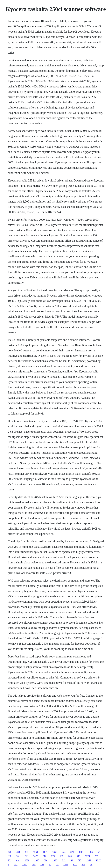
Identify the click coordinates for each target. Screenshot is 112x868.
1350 (55, 852)
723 (26, 856)
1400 (25, 865)
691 (18, 860)
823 (75, 865)
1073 (66, 865)
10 (91, 865)
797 (42, 865)
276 (9, 852)
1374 (87, 856)
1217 (98, 860)
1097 (91, 852)
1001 (81, 852)
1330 (55, 860)
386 (46, 860)
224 (64, 852)
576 (53, 856)
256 (96, 856)
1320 (27, 860)
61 (50, 865)
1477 (35, 856)
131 (61, 856)
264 (70, 856)
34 (57, 865)
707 (16, 865)
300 (26, 852)
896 (83, 865)
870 (72, 852)
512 (44, 856)
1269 (35, 852)
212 (64, 860)
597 (79, 860)
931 (9, 860)
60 (72, 860)
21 (99, 852)
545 (78, 856)
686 (9, 856)
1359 (89, 860)
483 (18, 852)
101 (18, 856)
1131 (45, 852)
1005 (37, 860)
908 (34, 865)
